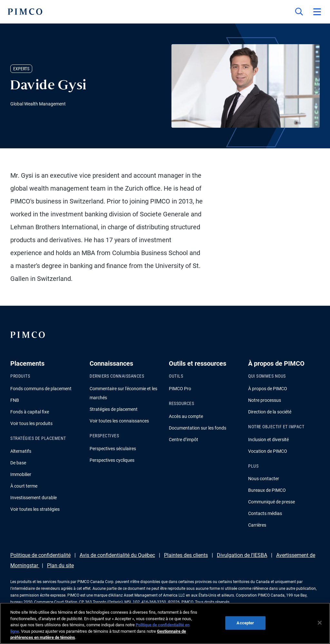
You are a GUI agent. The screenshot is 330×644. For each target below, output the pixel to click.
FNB (15, 400)
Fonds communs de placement (41, 389)
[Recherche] (299, 12)
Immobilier (21, 474)
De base (18, 463)
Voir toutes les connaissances (119, 421)
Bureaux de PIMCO (267, 490)
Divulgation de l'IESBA (242, 555)
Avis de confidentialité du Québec (117, 555)
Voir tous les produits (31, 423)
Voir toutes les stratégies (35, 509)
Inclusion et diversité (268, 440)
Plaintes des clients (186, 555)
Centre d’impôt (184, 440)
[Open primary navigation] (317, 12)
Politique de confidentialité (40, 555)
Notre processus (265, 400)
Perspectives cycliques (112, 460)
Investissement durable (34, 498)
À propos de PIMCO (268, 389)
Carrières (257, 525)
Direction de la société (270, 412)
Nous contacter (264, 479)
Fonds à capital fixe (30, 412)
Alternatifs (21, 451)
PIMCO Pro (180, 389)
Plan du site (60, 565)
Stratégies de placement (114, 409)
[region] (165, 623)
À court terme (24, 486)
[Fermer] (320, 623)
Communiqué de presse (272, 502)
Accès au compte (186, 416)
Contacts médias (265, 513)
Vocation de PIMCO (268, 451)
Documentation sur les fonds (198, 428)
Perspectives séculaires (113, 449)
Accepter (245, 623)
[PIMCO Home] (25, 12)
